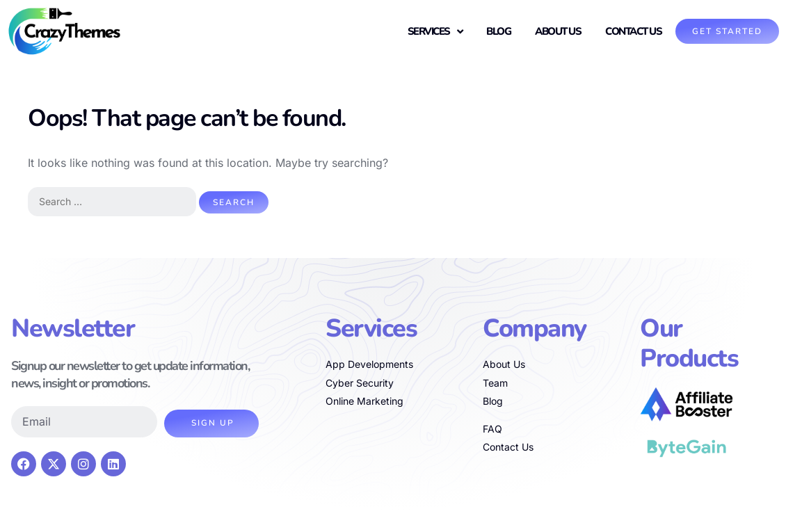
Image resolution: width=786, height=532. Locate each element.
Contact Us (633, 31)
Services (435, 32)
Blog (498, 31)
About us (558, 31)
